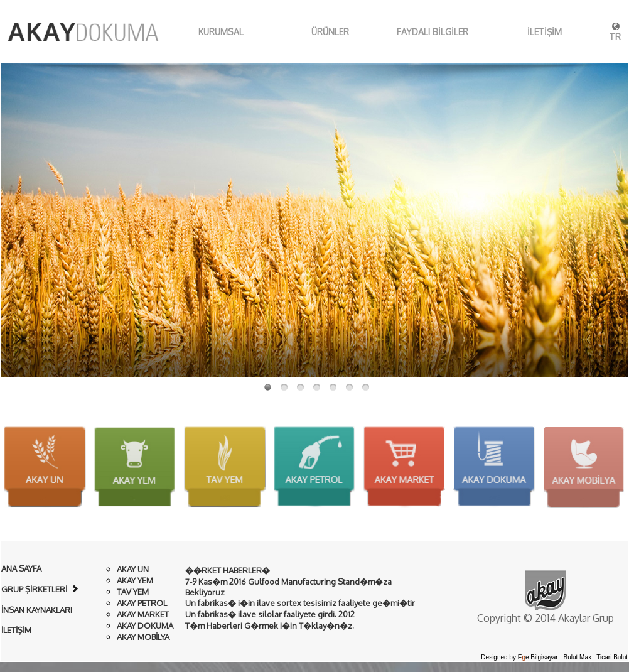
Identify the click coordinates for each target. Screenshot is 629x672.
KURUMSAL (206, 32)
